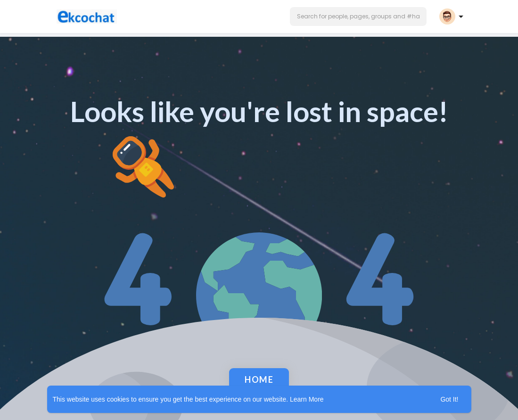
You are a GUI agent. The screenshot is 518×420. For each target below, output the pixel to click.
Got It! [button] (449, 399)
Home (259, 379)
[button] (358, 16)
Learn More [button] (307, 399)
